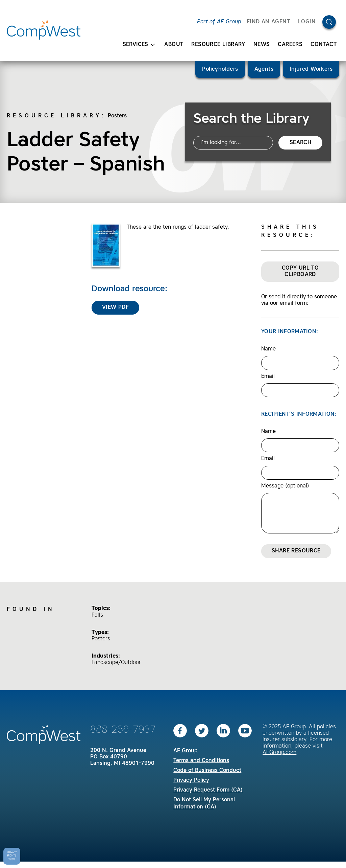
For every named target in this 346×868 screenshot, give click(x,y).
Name (268, 349)
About (174, 45)
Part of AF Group (219, 22)
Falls (97, 615)
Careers (290, 45)
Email (268, 376)
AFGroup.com (279, 753)
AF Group (186, 751)
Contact (324, 45)
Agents (264, 69)
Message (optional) (285, 486)
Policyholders (220, 69)
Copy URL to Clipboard (300, 271)
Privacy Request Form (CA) (208, 790)
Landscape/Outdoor (116, 663)
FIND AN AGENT (268, 22)
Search (300, 143)
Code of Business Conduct (207, 771)
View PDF (115, 307)
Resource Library (218, 45)
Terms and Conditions (201, 761)
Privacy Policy (191, 780)
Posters (117, 116)
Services (139, 45)
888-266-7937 (123, 730)
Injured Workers (311, 69)
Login (307, 22)
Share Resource (296, 551)
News (262, 45)
